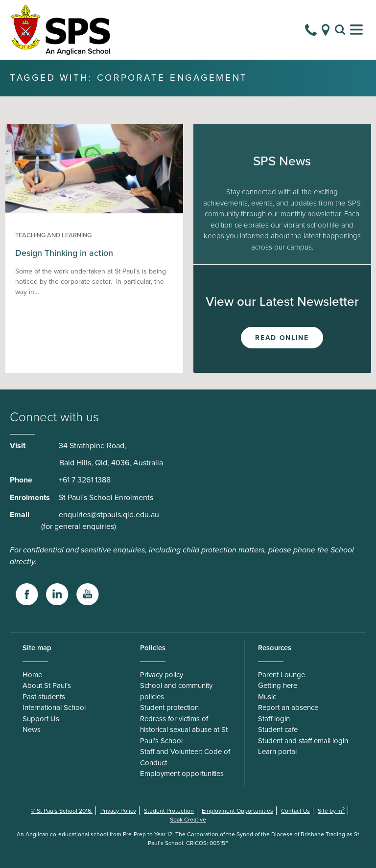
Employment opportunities (182, 774)
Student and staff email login (303, 741)
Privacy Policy (118, 811)
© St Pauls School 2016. (62, 811)
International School (54, 708)
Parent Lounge (282, 675)
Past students (44, 697)
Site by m (331, 811)
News (32, 730)
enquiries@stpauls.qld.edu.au (109, 515)
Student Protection (169, 811)
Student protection (169, 708)
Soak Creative (188, 820)
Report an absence (288, 708)
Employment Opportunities (237, 811)
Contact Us (295, 811)
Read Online (282, 338)
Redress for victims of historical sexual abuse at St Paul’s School (184, 730)
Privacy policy (162, 675)
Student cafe (278, 730)
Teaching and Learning (53, 235)
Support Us (41, 719)
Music (267, 697)
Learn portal (277, 752)
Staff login (274, 719)
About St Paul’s (47, 685)
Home (32, 675)
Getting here (278, 685)
